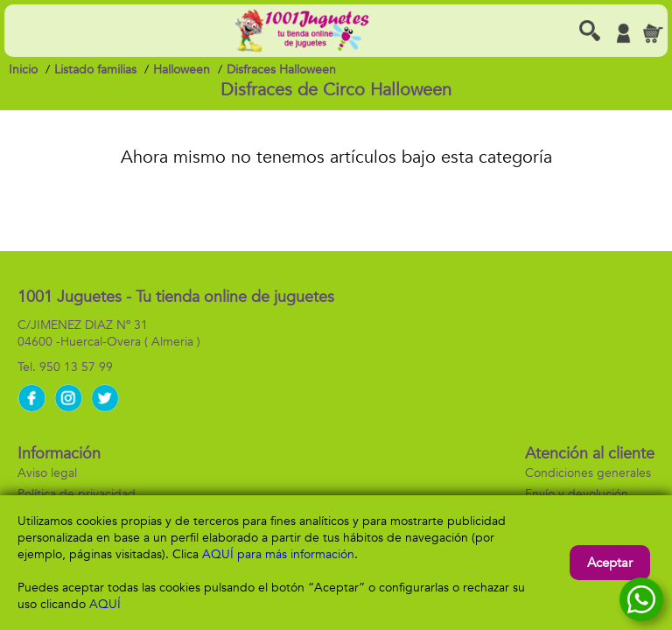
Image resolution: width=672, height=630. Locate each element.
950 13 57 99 (76, 367)
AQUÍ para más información (278, 554)
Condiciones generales (588, 473)
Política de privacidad (77, 494)
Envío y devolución (577, 494)
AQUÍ (105, 604)
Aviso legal (47, 473)
